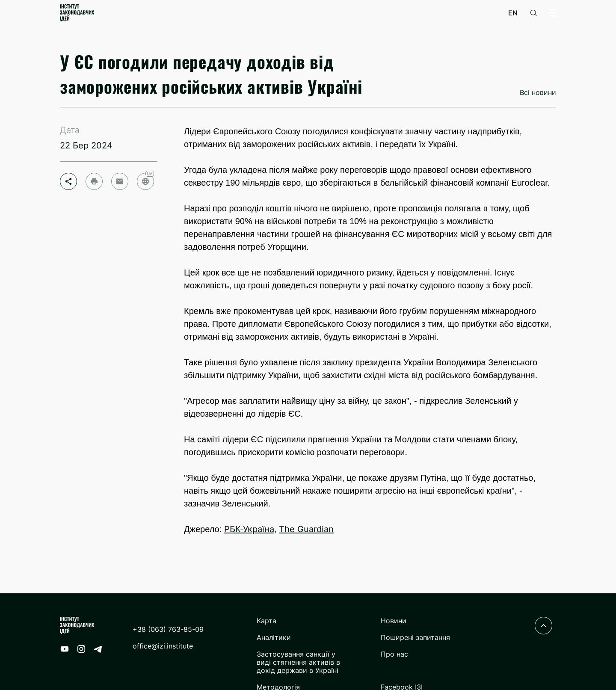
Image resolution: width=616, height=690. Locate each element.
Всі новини (538, 93)
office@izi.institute (163, 646)
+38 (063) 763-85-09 (168, 629)
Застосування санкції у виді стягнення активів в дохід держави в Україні (298, 662)
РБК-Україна (249, 529)
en (513, 13)
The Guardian (306, 529)
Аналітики (274, 638)
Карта (267, 621)
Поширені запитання (415, 638)
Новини (394, 621)
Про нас (394, 654)
